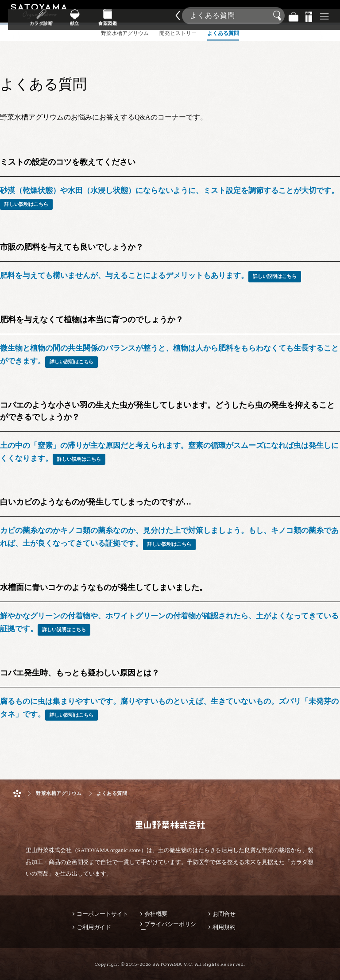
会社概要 (156, 914)
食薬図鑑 (150, 22)
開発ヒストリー (178, 41)
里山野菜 (39, 16)
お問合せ (224, 914)
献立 (122, 22)
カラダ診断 (95, 22)
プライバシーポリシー (168, 927)
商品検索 (331, 13)
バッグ (294, 16)
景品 (309, 16)
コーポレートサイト (102, 914)
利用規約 (224, 927)
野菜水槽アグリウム (59, 793)
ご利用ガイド (94, 927)
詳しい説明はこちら (26, 204)
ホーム (17, 793)
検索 (278, 16)
